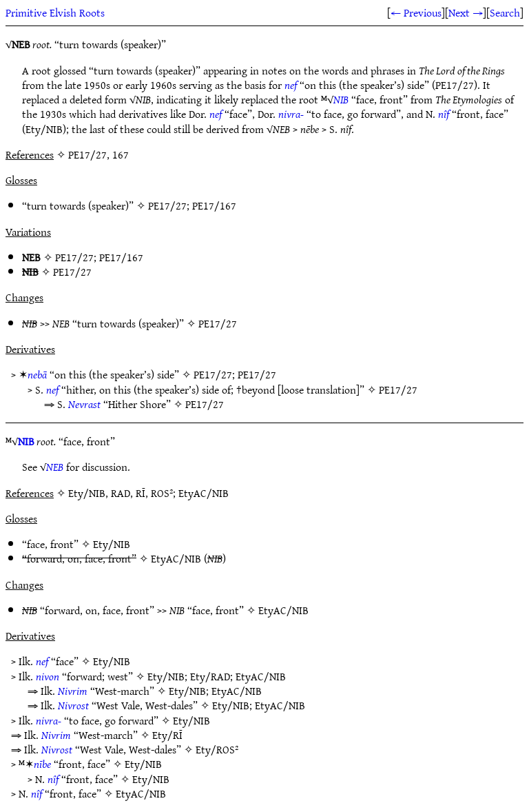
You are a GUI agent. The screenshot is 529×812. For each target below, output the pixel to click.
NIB (341, 99)
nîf (444, 114)
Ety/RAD (210, 676)
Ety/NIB (112, 544)
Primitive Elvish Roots (55, 12)
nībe (42, 764)
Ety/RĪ (167, 735)
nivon (48, 676)
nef (291, 85)
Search (505, 12)
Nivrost (73, 705)
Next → (466, 12)
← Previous (416, 12)
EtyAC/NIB (176, 558)
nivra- (291, 114)
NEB (55, 467)
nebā (37, 374)
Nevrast (84, 404)
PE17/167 (214, 205)
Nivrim (73, 691)
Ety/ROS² (217, 749)
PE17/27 (167, 205)
